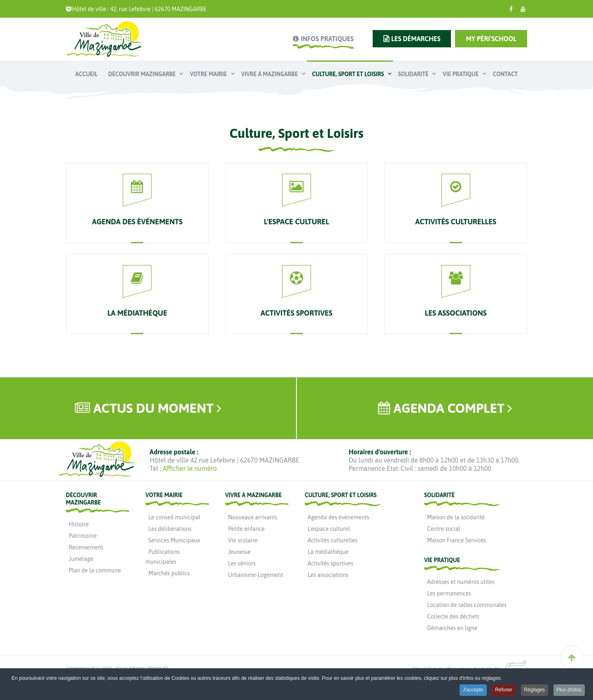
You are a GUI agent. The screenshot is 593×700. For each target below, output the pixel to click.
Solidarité (414, 74)
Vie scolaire (243, 540)
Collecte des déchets (453, 616)
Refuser (503, 691)
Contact (505, 74)
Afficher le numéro (190, 468)
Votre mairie (209, 74)
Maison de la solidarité (456, 517)
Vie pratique (461, 74)
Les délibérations (170, 529)
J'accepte (472, 691)
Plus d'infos (569, 691)
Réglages (534, 691)
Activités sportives (330, 563)
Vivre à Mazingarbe (270, 74)
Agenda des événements (339, 517)
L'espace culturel (329, 529)
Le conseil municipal (174, 517)
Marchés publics (169, 573)
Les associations (328, 575)
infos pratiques (327, 39)
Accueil (86, 74)
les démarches (416, 39)
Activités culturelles (333, 540)
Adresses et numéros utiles (461, 582)
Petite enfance (246, 529)
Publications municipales (162, 557)
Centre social (444, 529)
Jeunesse (239, 552)
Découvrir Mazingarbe (143, 74)
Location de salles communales (467, 605)
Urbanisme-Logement (256, 575)
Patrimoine (83, 536)
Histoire (79, 524)
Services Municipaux (174, 540)
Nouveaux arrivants (253, 517)
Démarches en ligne (452, 628)
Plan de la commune (95, 570)
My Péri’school (491, 39)
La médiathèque (328, 552)
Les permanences (449, 593)
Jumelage (81, 559)
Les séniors (242, 563)
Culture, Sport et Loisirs (349, 74)
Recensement (86, 547)
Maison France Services (456, 540)
